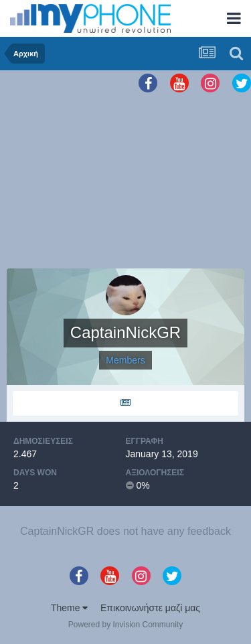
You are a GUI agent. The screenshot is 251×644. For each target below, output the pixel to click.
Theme (69, 608)
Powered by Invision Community (125, 625)
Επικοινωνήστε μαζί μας (150, 608)
